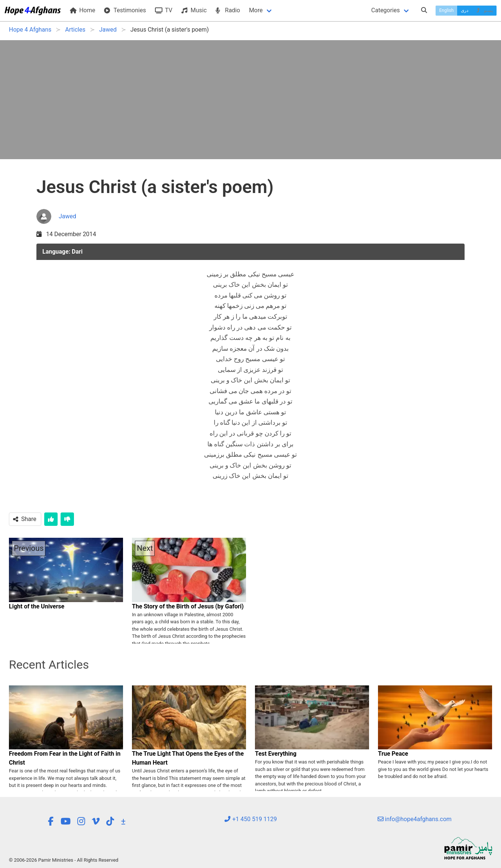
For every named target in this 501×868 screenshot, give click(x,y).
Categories (386, 10)
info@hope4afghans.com (415, 819)
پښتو (484, 10)
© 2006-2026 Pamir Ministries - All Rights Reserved (64, 860)
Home (83, 10)
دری (465, 10)
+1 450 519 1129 (250, 819)
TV (164, 10)
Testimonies (125, 10)
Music (194, 10)
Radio (228, 10)
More (256, 10)
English (447, 10)
